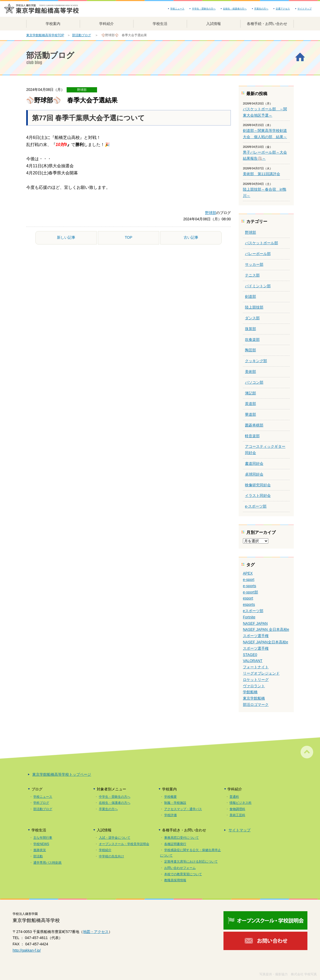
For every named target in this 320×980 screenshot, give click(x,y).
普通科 (234, 797)
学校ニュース (177, 9)
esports (249, 604)
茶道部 (250, 404)
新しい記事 (66, 237)
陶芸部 (250, 350)
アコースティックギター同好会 (265, 450)
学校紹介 (105, 850)
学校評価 (170, 815)
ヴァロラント (254, 686)
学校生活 (160, 24)
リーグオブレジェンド (261, 673)
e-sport (249, 580)
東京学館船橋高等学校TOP (45, 35)
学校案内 (53, 24)
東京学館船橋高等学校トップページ (62, 774)
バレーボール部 (258, 254)
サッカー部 (254, 264)
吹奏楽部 (252, 340)
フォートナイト (256, 667)
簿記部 (250, 393)
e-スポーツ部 (256, 506)
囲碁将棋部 (254, 425)
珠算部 (250, 329)
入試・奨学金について (115, 838)
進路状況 (40, 850)
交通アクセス (283, 9)
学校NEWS (41, 844)
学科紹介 (106, 24)
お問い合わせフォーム (180, 868)
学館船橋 (250, 692)
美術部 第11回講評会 (262, 174)
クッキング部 (256, 361)
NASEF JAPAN (255, 623)
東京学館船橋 (254, 698)
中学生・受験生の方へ (204, 9)
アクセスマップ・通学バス (183, 809)
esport (248, 598)
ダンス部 (252, 318)
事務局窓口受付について (182, 838)
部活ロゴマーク (256, 705)
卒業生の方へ (261, 9)
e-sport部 (250, 592)
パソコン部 (254, 382)
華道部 (250, 414)
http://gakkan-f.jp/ (27, 950)
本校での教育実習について (183, 874)
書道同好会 (254, 463)
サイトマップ (305, 9)
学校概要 (170, 797)
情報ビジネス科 (241, 803)
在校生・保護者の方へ (235, 9)
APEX (248, 573)
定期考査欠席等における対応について (191, 862)
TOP (129, 237)
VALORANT (253, 661)
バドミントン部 (258, 286)
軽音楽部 (252, 436)
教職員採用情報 (175, 880)
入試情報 (214, 24)
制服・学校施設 (175, 803)
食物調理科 (237, 809)
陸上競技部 (254, 307)
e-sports (250, 586)
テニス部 (252, 275)
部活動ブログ (82, 35)
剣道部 (250, 296)
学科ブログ (41, 803)
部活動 (38, 856)
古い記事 (191, 237)
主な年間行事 (43, 838)
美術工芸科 (237, 815)
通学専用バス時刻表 (47, 863)
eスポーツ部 (253, 611)
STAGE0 (250, 655)
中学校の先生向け (111, 856)
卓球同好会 (254, 474)
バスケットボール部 (262, 243)
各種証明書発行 (175, 844)
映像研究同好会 (258, 485)
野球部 (82, 90)
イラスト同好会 (258, 496)
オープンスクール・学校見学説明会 (124, 844)
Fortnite (249, 617)
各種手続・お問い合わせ (267, 24)
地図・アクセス (96, 932)
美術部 (250, 372)
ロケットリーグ (256, 680)
